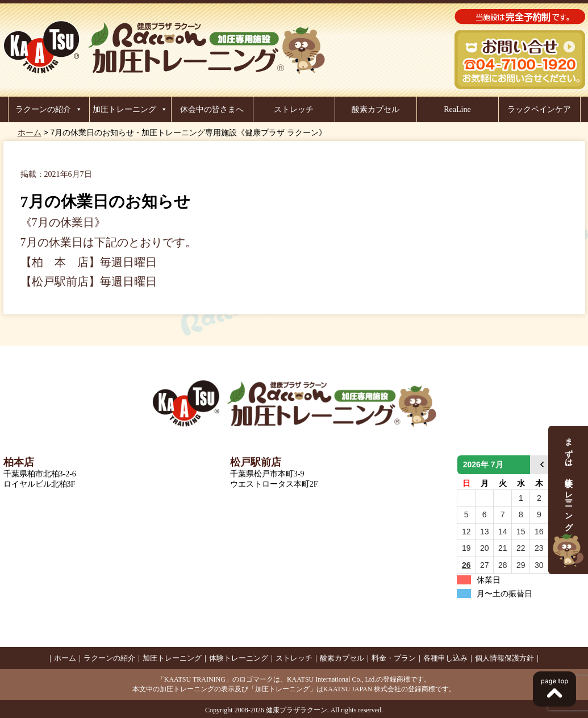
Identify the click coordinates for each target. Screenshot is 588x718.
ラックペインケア (539, 109)
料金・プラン (394, 658)
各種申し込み (445, 658)
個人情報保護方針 (504, 658)
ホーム (30, 132)
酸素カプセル (376, 109)
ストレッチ (294, 109)
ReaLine (457, 109)
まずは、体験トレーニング (568, 500)
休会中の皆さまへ (212, 109)
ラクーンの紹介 (43, 109)
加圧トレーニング (124, 109)
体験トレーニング (239, 658)
